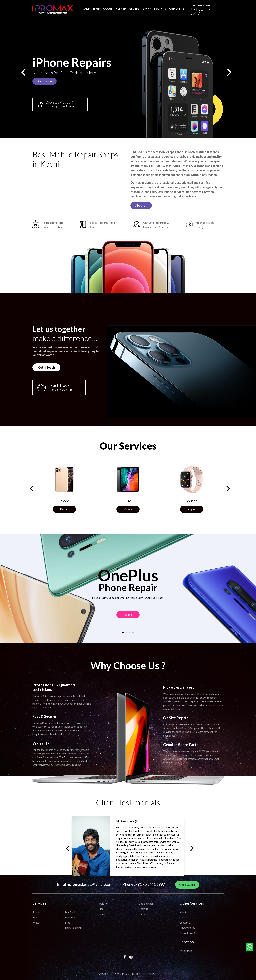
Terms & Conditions (190, 933)
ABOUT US (160, 9)
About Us (184, 912)
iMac (100, 909)
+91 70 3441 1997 (202, 11)
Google (108, 9)
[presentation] (23, 74)
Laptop (146, 9)
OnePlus (121, 9)
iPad (35, 917)
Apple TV (103, 904)
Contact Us (185, 923)
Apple (96, 9)
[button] (123, 617)
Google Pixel (146, 904)
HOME (86, 9)
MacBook (70, 912)
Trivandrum (186, 951)
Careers (184, 917)
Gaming (134, 9)
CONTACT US (176, 9)
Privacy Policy (187, 928)
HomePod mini (73, 928)
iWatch (36, 923)
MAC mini (70, 917)
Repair (64, 509)
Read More (45, 81)
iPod (68, 923)
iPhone (36, 912)
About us (141, 221)
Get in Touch (31, 352)
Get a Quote (187, 885)
